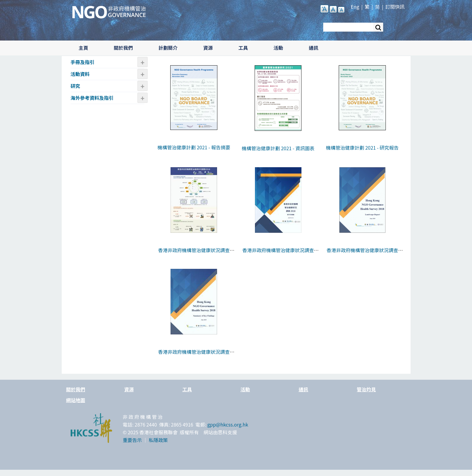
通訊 (314, 48)
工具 (243, 48)
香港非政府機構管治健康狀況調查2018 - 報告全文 (362, 254)
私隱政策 (158, 440)
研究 (75, 86)
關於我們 (123, 48)
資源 (208, 48)
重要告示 (132, 440)
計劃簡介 (168, 48)
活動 (278, 48)
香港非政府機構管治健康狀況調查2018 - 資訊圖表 (194, 254)
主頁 (83, 48)
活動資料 (80, 74)
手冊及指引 (83, 62)
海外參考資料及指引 (92, 98)
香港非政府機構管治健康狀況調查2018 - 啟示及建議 (278, 254)
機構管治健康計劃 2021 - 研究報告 (362, 148)
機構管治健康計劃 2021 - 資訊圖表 (278, 148)
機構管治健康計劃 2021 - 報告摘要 (194, 147)
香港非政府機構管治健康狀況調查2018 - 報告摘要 (194, 356)
